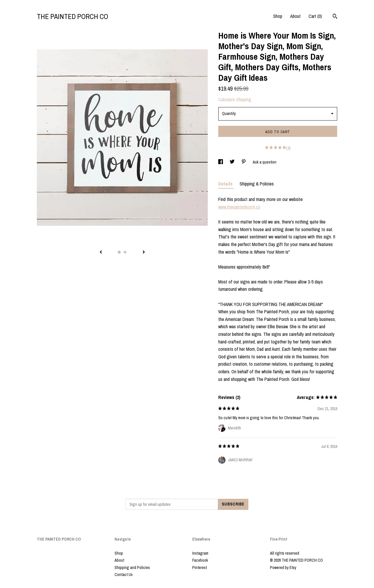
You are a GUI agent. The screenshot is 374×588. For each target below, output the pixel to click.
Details (226, 184)
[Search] (335, 17)
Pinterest (200, 568)
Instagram (200, 553)
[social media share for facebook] (221, 162)
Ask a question (265, 162)
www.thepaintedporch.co (239, 207)
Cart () (315, 16)
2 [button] (125, 252)
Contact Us (124, 575)
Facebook (200, 560)
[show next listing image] (144, 252)
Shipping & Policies (257, 184)
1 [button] (119, 252)
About (295, 16)
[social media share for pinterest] (244, 162)
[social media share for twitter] (233, 162)
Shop (278, 16)
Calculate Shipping (235, 99)
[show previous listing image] (101, 252)
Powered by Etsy (283, 568)
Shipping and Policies (132, 568)
